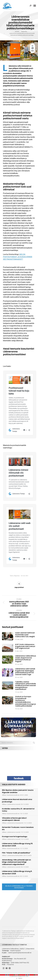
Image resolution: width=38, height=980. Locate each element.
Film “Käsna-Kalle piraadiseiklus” (16, 853)
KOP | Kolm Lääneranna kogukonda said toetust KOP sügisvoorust (25, 646)
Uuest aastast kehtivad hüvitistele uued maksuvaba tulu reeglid (25, 635)
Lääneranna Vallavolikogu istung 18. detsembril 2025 (17, 845)
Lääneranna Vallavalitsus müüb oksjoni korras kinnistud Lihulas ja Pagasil (26, 659)
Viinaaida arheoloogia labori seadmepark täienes (14, 819)
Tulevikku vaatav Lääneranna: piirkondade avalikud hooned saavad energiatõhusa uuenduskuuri (25, 686)
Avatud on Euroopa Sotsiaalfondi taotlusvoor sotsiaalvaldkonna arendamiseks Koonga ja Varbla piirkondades (25, 701)
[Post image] (9, 636)
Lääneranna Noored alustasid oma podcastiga (17, 801)
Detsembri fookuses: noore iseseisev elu (18, 828)
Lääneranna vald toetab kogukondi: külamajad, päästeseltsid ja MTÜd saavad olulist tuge (25, 672)
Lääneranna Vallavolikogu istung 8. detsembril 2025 (17, 872)
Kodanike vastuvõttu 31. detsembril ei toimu (18, 810)
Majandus (7, 45)
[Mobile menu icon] (35, 6)
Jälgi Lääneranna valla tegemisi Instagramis (19, 887)
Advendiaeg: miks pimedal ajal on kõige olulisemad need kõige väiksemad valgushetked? (16, 862)
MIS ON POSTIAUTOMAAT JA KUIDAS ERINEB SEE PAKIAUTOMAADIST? (18, 257)
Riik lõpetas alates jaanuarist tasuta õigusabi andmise (18, 791)
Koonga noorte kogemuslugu (15, 837)
